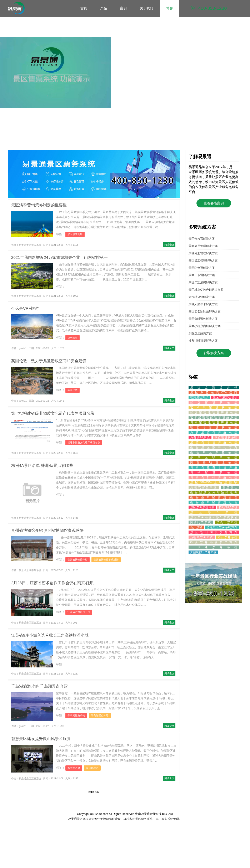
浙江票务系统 (228, 537)
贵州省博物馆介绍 (77, 560)
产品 (104, 8)
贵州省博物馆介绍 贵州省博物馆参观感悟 (47, 530)
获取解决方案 (214, 353)
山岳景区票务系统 (214, 452)
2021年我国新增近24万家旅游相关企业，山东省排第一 (59, 257)
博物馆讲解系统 (214, 472)
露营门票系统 (201, 522)
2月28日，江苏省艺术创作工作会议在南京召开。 (54, 583)
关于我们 (146, 8)
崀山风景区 (92, 768)
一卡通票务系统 (214, 547)
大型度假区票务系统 (203, 552)
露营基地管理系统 (214, 462)
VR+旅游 (72, 338)
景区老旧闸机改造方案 (214, 532)
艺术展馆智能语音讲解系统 (214, 417)
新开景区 (196, 527)
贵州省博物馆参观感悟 (106, 560)
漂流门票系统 (227, 522)
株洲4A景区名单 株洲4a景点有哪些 (42, 466)
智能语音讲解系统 (214, 427)
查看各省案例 (214, 203)
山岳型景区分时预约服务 (214, 492)
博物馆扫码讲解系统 (214, 477)
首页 (84, 8)
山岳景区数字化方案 (214, 447)
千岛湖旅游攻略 (76, 715)
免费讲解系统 (200, 437)
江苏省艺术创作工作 (79, 612)
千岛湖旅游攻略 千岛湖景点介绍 (39, 686)
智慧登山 (230, 487)
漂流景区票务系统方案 (222, 527)
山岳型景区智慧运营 (214, 502)
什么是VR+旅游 (25, 308)
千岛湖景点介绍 (100, 715)
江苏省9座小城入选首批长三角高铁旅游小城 (50, 635)
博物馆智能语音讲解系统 (214, 422)
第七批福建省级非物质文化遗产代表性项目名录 (53, 413)
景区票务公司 (86, 819)
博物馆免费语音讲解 (214, 467)
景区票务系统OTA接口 (214, 392)
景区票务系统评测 (202, 507)
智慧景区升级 (199, 397)
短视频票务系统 (202, 537)
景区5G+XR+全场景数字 (214, 482)
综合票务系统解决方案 (214, 542)
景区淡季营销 (75, 234)
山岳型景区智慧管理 (214, 497)
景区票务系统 (144, 819)
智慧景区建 (74, 768)
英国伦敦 (72, 390)
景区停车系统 (214, 512)
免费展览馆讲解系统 (214, 432)
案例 (123, 8)
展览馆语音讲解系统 (214, 442)
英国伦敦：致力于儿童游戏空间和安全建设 (49, 361)
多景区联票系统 (214, 457)
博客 (170, 8)
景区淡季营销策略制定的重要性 (39, 205)
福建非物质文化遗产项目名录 (84, 443)
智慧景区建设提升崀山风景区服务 (41, 739)
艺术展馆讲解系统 (214, 407)
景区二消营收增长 (225, 397)
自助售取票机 (228, 507)
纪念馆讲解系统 (214, 402)
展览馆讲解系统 (226, 437)
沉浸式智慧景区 (204, 487)
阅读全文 (169, 245)
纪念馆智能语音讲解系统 (214, 412)
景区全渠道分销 (214, 387)
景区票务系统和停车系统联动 (214, 517)
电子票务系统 (164, 819)
